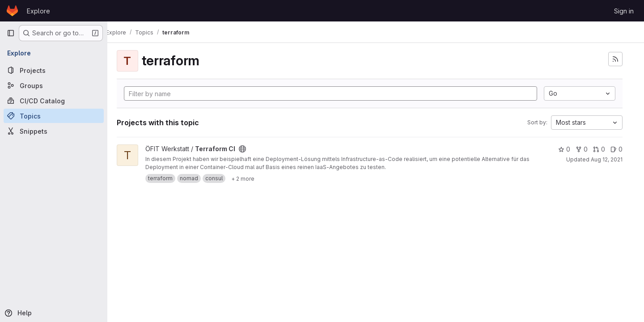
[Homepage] (12, 11)
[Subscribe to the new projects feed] (615, 59)
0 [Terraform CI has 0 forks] (582, 149)
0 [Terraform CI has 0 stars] (564, 149)
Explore (38, 11)
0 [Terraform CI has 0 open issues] (616, 149)
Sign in (624, 11)
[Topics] (54, 116)
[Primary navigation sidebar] (11, 33)
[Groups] (54, 85)
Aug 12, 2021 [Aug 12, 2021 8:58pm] (607, 159)
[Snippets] (54, 131)
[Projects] (54, 70)
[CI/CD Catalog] (54, 101)
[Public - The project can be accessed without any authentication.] (254, 149)
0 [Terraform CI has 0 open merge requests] (599, 149)
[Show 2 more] (255, 178)
